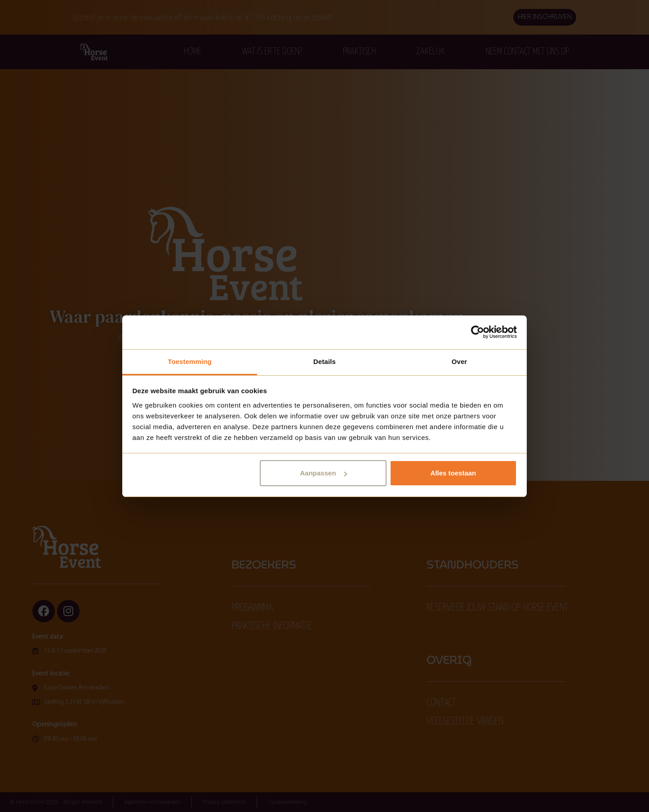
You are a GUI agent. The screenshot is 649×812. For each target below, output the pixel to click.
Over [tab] (460, 362)
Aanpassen (324, 473)
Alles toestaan (453, 473)
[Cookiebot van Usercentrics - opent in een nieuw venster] (478, 332)
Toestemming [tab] (190, 362)
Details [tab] (324, 362)
